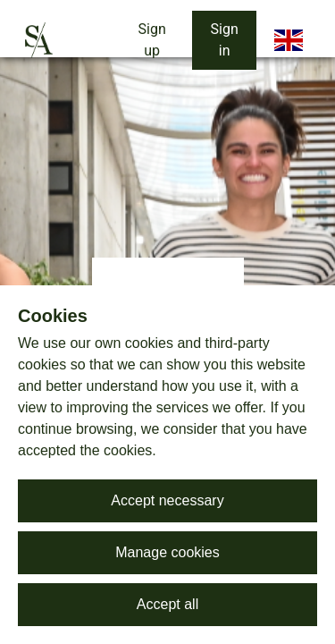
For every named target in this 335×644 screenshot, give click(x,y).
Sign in (225, 40)
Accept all (167, 604)
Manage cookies (167, 552)
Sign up (152, 40)
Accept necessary (167, 500)
